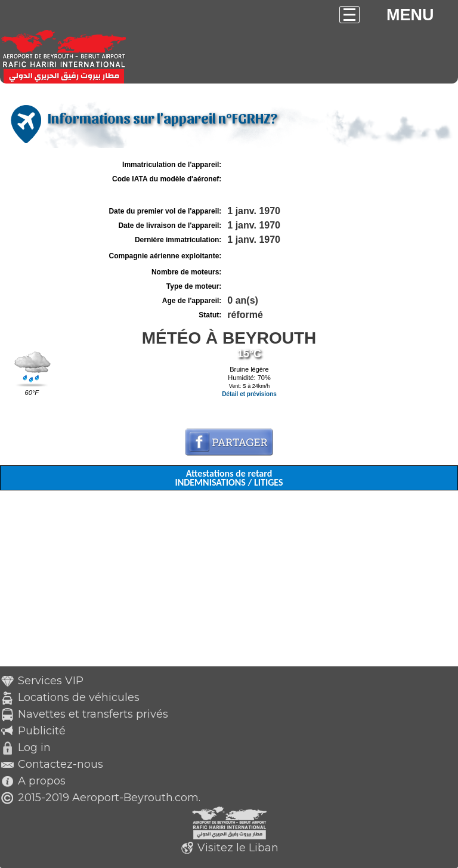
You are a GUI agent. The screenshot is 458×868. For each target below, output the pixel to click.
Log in (34, 747)
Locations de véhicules (79, 697)
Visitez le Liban (238, 848)
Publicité (42, 731)
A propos (42, 781)
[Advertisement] (229, 583)
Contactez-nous (61, 764)
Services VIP (51, 681)
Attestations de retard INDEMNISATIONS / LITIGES (229, 478)
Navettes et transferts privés (93, 714)
